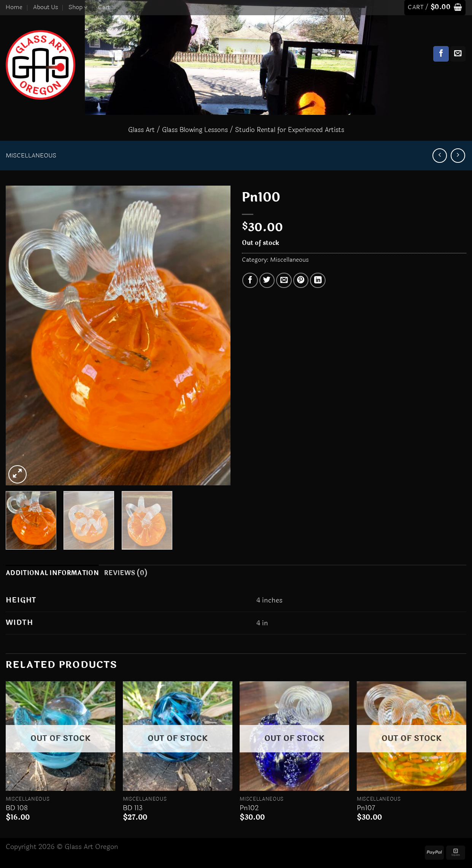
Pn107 (366, 808)
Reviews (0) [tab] (126, 573)
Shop (78, 7)
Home (14, 7)
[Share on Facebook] (250, 281)
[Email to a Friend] (284, 281)
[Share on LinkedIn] (318, 281)
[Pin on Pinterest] (301, 281)
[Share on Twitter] (267, 281)
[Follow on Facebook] (441, 54)
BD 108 (17, 808)
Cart (104, 7)
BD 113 (133, 808)
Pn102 (249, 808)
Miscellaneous (31, 156)
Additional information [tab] (52, 573)
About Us (46, 7)
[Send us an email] (458, 54)
